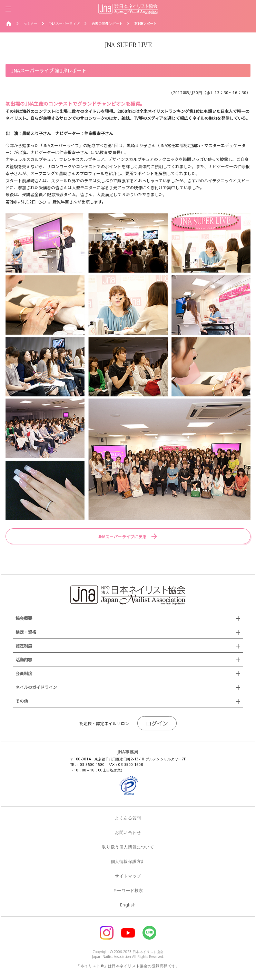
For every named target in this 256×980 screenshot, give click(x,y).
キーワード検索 (128, 890)
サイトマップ (128, 876)
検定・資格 (26, 632)
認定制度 (24, 646)
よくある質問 (128, 818)
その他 (22, 701)
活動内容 (24, 659)
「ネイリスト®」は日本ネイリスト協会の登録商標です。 (128, 966)
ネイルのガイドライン (36, 687)
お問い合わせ (128, 832)
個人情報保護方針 (128, 861)
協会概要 (24, 618)
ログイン (157, 723)
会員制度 (24, 673)
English (128, 905)
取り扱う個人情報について (128, 847)
